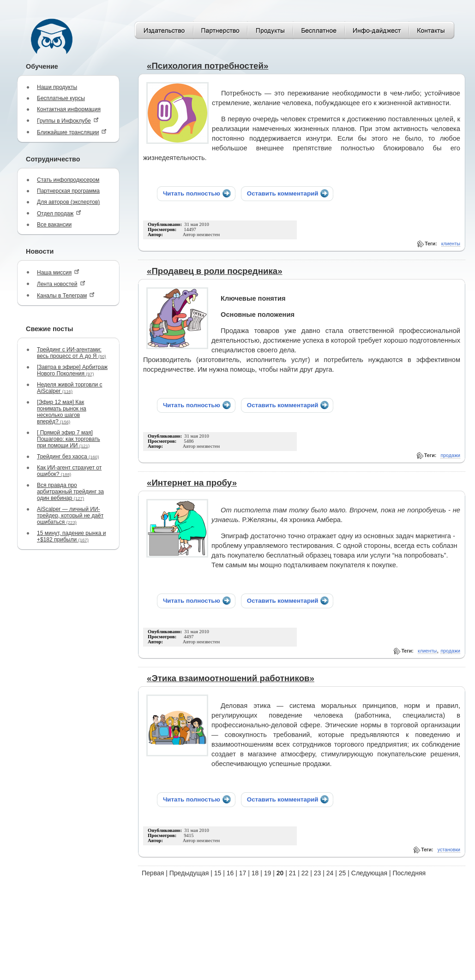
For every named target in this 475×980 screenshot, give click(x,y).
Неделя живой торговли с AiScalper (70, 388)
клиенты (451, 244)
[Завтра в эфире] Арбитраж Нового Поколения (72, 370)
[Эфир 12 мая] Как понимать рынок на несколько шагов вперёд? (62, 412)
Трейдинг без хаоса (68, 457)
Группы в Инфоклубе (68, 121)
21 (293, 873)
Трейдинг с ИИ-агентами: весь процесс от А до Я (72, 353)
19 (268, 873)
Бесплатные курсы (61, 98)
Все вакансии (54, 225)
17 (243, 873)
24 (330, 873)
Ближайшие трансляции (72, 132)
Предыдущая (189, 873)
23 (318, 873)
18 (255, 873)
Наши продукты (57, 87)
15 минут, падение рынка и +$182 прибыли (71, 536)
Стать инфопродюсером (68, 180)
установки (449, 849)
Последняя (409, 873)
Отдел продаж (59, 213)
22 (305, 873)
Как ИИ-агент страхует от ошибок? (69, 471)
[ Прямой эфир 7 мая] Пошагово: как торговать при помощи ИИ (69, 439)
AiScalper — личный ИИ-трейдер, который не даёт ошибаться (70, 516)
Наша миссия (58, 272)
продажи (450, 455)
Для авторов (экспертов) (68, 202)
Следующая (369, 873)
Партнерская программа (68, 191)
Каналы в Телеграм (66, 295)
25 (343, 873)
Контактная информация (69, 109)
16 (230, 873)
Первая (153, 873)
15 (218, 873)
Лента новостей (61, 284)
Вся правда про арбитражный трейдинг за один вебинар (70, 492)
